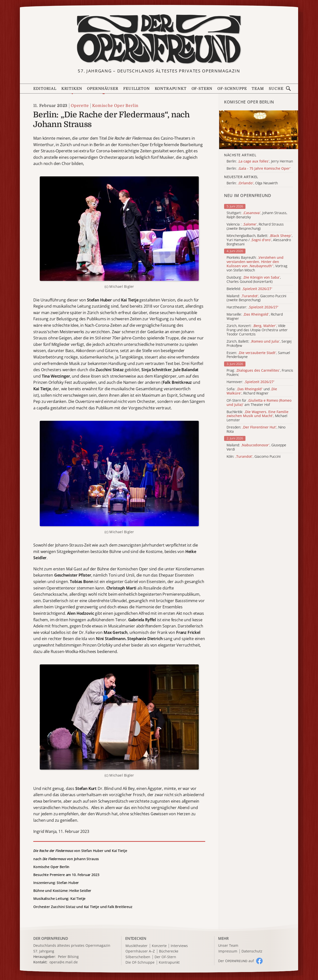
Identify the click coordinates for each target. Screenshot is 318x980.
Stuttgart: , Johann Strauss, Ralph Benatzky (257, 215)
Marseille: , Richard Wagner (255, 317)
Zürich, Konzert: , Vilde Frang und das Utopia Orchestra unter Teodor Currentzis (257, 330)
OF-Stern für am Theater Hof (259, 403)
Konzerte (159, 946)
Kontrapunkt (171, 89)
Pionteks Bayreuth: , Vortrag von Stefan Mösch (257, 264)
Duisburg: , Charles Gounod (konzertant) (254, 280)
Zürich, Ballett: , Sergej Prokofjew (259, 344)
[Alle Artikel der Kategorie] (259, 130)
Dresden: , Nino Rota (256, 429)
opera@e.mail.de (64, 962)
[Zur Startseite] (159, 39)
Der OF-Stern (165, 957)
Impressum (228, 951)
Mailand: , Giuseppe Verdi (256, 447)
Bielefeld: (249, 289)
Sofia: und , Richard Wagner (252, 391)
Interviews (179, 946)
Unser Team (228, 945)
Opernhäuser (103, 89)
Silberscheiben (138, 957)
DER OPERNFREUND (51, 938)
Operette (80, 106)
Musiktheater (137, 946)
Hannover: (251, 382)
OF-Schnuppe (232, 89)
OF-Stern (202, 89)
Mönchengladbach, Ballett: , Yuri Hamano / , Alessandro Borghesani (259, 240)
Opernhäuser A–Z (140, 951)
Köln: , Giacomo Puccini (254, 457)
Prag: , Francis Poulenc (260, 373)
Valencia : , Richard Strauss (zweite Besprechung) (255, 227)
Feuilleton (136, 89)
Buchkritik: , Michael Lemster (258, 416)
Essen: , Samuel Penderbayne (258, 355)
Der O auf (236, 961)
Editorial (45, 89)
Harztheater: (253, 307)
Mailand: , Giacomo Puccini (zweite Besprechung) (256, 298)
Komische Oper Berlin (115, 106)
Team (258, 89)
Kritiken (72, 89)
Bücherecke (169, 951)
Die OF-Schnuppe (140, 963)
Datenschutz (252, 951)
